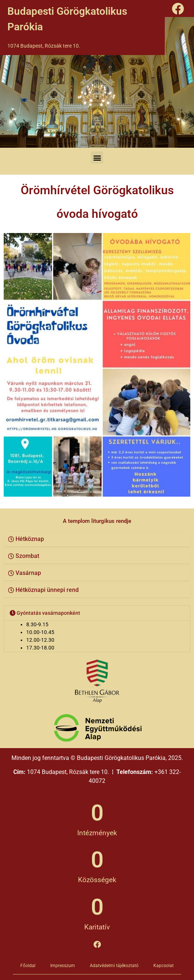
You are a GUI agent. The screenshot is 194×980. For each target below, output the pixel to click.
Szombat (27, 556)
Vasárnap (28, 573)
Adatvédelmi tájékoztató (114, 966)
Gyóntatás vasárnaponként (48, 613)
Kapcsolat (164, 966)
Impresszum (63, 966)
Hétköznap (30, 539)
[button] (97, 157)
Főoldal (28, 966)
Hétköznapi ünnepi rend (47, 590)
